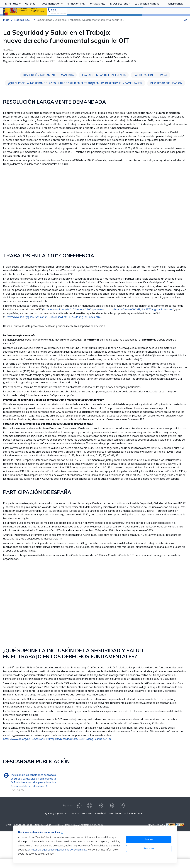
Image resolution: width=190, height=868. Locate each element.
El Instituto (12, 20)
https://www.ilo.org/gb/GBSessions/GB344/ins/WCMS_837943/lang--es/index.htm (52, 354)
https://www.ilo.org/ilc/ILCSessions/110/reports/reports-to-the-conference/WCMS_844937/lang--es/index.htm (108, 346)
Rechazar (149, 849)
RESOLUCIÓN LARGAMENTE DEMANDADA (48, 112)
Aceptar (149, 839)
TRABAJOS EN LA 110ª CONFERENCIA (104, 112)
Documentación (51, 20)
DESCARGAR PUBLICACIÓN (166, 120)
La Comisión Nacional (147, 20)
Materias (30, 20)
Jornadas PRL (97, 20)
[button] (185, 28)
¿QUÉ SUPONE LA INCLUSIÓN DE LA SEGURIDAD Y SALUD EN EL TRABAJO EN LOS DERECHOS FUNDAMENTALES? (75, 120)
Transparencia (175, 20)
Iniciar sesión (175, 7)
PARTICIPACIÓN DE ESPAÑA (150, 112)
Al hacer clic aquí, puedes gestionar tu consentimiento (58, 850)
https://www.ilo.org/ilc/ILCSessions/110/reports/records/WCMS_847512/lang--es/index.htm (57, 775)
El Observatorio (119, 20)
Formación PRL (76, 20)
